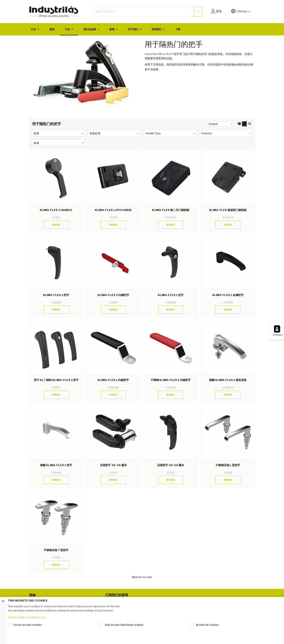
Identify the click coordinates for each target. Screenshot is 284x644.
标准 (36, 143)
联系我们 (157, 29)
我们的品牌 (90, 29)
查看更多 (56, 225)
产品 (67, 29)
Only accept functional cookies (124, 625)
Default (213, 124)
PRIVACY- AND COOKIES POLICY (27, 618)
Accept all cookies (207, 625)
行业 (33, 29)
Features (207, 133)
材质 (36, 133)
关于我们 (133, 29)
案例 (52, 29)
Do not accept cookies (28, 625)
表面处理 (95, 133)
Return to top (142, 577)
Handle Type (153, 133)
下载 (178, 29)
